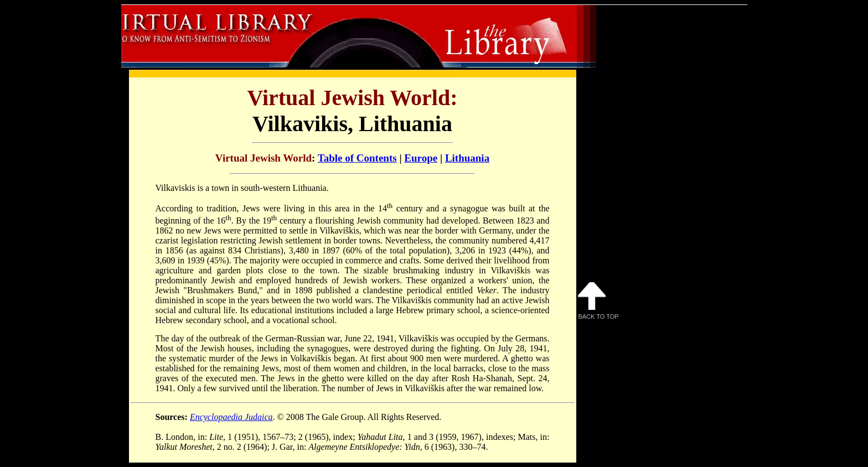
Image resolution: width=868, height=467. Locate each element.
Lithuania (467, 158)
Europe (421, 158)
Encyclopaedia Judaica (231, 417)
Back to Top (598, 301)
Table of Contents (357, 158)
